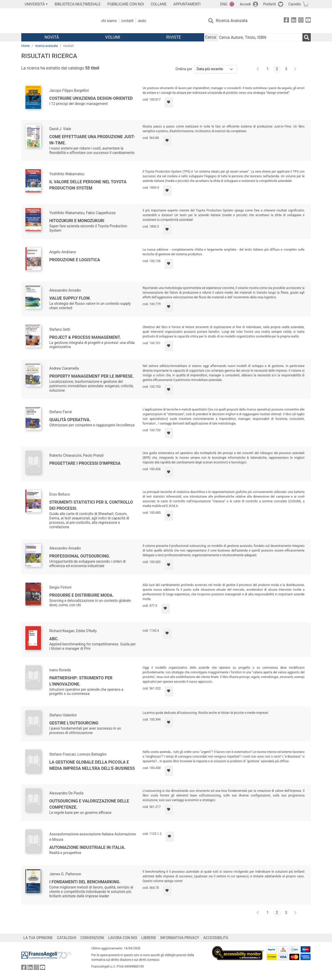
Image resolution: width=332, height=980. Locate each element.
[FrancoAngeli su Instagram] (301, 21)
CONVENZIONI (92, 938)
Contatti (127, 21)
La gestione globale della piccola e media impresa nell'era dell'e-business (92, 765)
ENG (224, 4)
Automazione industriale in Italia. (87, 847)
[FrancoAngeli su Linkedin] (294, 21)
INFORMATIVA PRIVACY (180, 938)
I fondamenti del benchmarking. (85, 882)
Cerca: (211, 37)
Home (25, 46)
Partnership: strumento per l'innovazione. (81, 681)
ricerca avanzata (46, 46)
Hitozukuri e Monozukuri (77, 221)
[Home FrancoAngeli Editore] (56, 21)
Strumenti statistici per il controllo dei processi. (91, 505)
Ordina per (184, 69)
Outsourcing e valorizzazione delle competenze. (89, 804)
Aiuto (142, 21)
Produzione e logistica (75, 260)
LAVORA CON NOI (123, 938)
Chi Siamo (109, 21)
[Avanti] (295, 69)
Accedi (245, 4)
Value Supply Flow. (70, 298)
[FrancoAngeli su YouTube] (308, 21)
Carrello (295, 4)
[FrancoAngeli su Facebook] (286, 21)
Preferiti (270, 4)
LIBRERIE (149, 938)
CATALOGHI (67, 938)
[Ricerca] (307, 37)
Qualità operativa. (70, 420)
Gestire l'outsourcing (74, 723)
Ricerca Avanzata (232, 21)
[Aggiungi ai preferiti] (169, 102)
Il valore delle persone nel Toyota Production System (88, 185)
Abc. (54, 639)
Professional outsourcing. (80, 556)
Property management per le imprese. (92, 376)
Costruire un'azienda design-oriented (91, 98)
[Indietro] (258, 69)
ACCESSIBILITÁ (216, 938)
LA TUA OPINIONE (38, 938)
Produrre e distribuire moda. (81, 595)
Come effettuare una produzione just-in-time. (92, 140)
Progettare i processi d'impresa (85, 463)
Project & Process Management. (85, 337)
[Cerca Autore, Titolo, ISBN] (260, 37)
